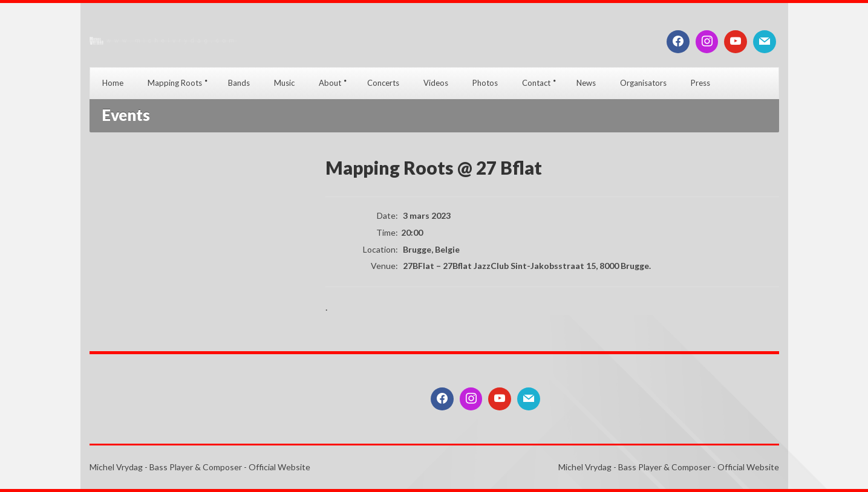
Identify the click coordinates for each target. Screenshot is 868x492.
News (586, 83)
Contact (536, 83)
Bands (239, 83)
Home (113, 83)
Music (284, 83)
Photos (485, 83)
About (330, 83)
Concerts (383, 83)
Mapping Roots (175, 83)
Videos (436, 83)
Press (700, 83)
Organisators (643, 83)
